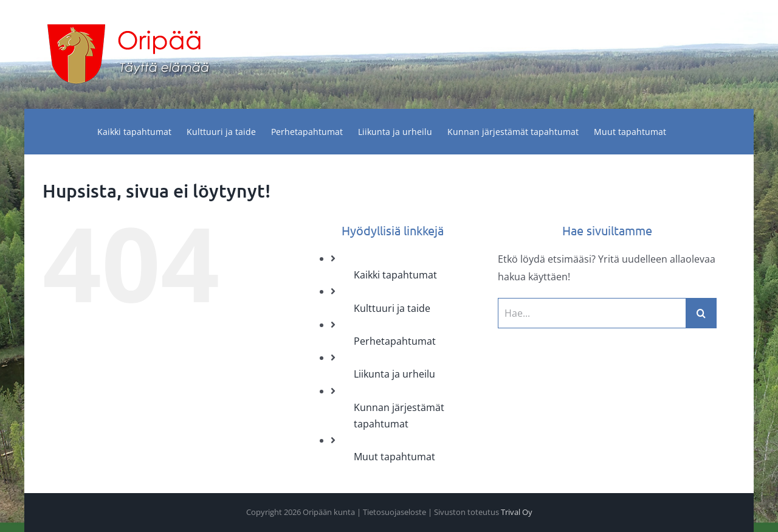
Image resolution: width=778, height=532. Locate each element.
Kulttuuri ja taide (392, 308)
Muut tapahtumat (394, 457)
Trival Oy (517, 512)
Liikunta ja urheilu (394, 374)
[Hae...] (592, 313)
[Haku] (701, 313)
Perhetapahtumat (395, 341)
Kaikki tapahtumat (395, 275)
